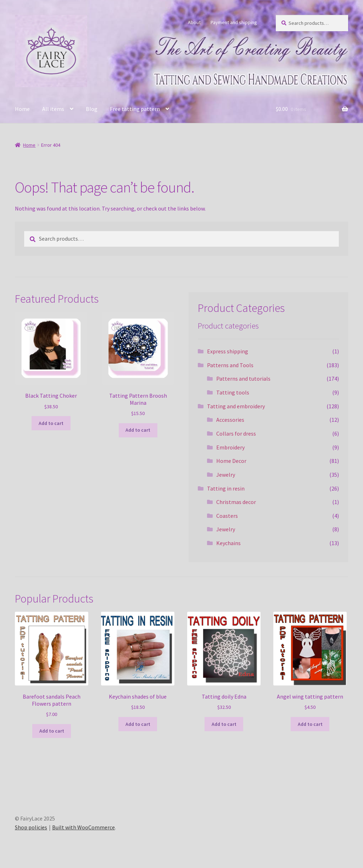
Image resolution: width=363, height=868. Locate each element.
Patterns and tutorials (243, 379)
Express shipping (228, 351)
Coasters (227, 516)
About (194, 22)
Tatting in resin (226, 488)
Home (22, 109)
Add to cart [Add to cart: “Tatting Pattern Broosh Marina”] (138, 430)
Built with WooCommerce (83, 827)
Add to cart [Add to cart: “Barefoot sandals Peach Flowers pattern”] (52, 731)
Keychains (228, 543)
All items (53, 109)
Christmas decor (236, 502)
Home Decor (231, 461)
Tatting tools (233, 392)
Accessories (230, 420)
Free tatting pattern (135, 109)
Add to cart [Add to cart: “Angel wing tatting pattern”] (310, 724)
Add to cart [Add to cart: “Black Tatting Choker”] (51, 423)
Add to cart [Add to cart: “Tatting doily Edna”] (224, 724)
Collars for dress (236, 433)
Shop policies (31, 827)
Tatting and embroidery (236, 406)
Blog (92, 109)
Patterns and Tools (230, 365)
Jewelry (226, 475)
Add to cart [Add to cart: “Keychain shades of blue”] (138, 724)
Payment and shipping (234, 22)
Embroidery (230, 447)
